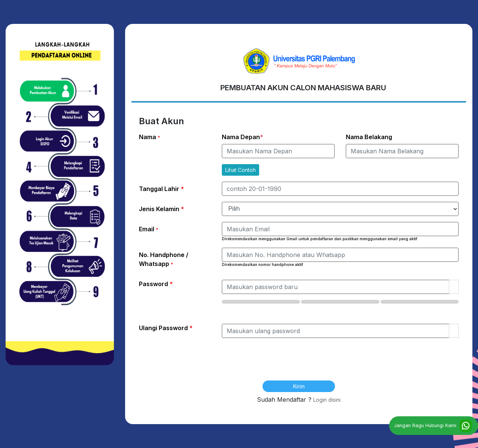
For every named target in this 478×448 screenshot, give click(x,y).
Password (156, 284)
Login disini (327, 400)
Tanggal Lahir (162, 189)
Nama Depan (243, 137)
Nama (150, 137)
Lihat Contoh (240, 170)
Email (149, 229)
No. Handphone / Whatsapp (164, 259)
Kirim (299, 386)
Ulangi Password (166, 328)
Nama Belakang (369, 137)
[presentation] (299, 364)
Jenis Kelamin (162, 209)
